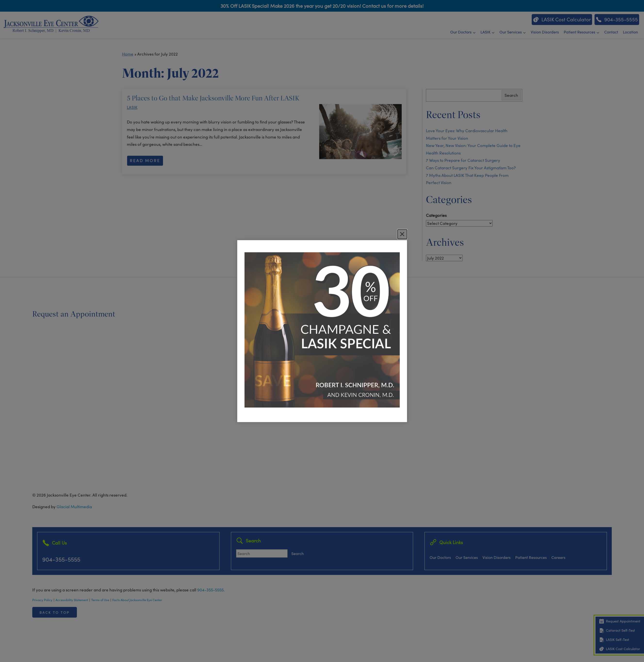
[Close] (402, 234)
